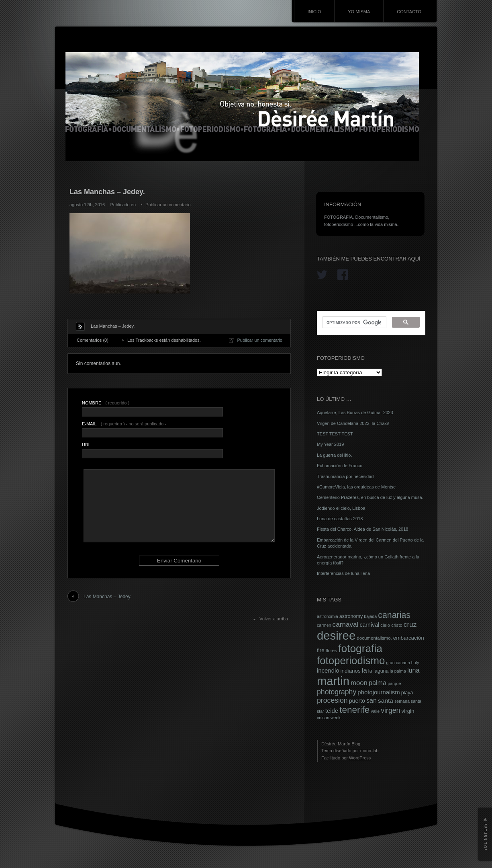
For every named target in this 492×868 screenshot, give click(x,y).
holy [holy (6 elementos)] (415, 663)
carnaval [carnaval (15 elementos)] (346, 624)
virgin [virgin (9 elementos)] (408, 711)
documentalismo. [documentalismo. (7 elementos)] (374, 638)
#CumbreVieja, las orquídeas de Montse (356, 487)
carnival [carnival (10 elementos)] (369, 625)
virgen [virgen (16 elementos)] (390, 710)
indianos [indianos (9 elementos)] (351, 671)
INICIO (314, 12)
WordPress (360, 758)
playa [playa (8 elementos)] (407, 693)
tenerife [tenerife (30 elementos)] (354, 710)
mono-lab (370, 751)
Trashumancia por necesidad (345, 476)
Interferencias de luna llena (343, 573)
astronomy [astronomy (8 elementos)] (351, 616)
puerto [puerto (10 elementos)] (357, 701)
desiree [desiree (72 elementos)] (336, 635)
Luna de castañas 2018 (340, 519)
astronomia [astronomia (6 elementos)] (328, 616)
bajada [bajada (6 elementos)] (370, 616)
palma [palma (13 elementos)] (378, 683)
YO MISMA (359, 12)
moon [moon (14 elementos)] (359, 683)
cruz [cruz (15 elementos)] (410, 624)
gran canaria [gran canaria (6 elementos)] (398, 663)
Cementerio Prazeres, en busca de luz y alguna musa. (370, 497)
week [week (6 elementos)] (336, 718)
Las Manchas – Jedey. (107, 597)
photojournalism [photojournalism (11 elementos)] (379, 692)
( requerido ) (106, 403)
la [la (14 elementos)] (364, 670)
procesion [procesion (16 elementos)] (332, 700)
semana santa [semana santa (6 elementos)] (408, 701)
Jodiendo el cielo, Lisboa (341, 508)
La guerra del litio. (334, 455)
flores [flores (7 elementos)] (331, 650)
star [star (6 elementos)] (321, 711)
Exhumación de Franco (340, 466)
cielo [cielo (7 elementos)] (385, 625)
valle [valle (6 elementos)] (375, 711)
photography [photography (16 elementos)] (337, 692)
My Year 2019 (330, 444)
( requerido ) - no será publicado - (124, 424)
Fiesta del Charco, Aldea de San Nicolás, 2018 (362, 529)
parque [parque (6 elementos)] (394, 683)
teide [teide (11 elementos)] (332, 711)
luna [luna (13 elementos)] (413, 670)
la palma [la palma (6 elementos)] (398, 671)
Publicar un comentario (168, 205)
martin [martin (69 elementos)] (333, 681)
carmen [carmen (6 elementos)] (324, 625)
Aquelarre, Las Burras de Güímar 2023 (355, 412)
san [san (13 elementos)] (372, 700)
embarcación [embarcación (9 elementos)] (409, 638)
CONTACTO (409, 12)
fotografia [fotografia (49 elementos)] (360, 648)
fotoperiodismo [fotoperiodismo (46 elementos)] (351, 661)
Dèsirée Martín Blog (341, 744)
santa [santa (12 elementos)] (386, 701)
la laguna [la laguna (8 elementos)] (379, 671)
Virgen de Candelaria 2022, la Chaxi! (353, 423)
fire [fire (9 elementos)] (321, 650)
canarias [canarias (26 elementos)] (394, 615)
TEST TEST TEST (335, 434)
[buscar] (354, 322)
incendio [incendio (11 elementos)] (328, 671)
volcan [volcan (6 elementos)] (323, 718)
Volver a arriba (274, 619)
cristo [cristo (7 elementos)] (397, 625)
